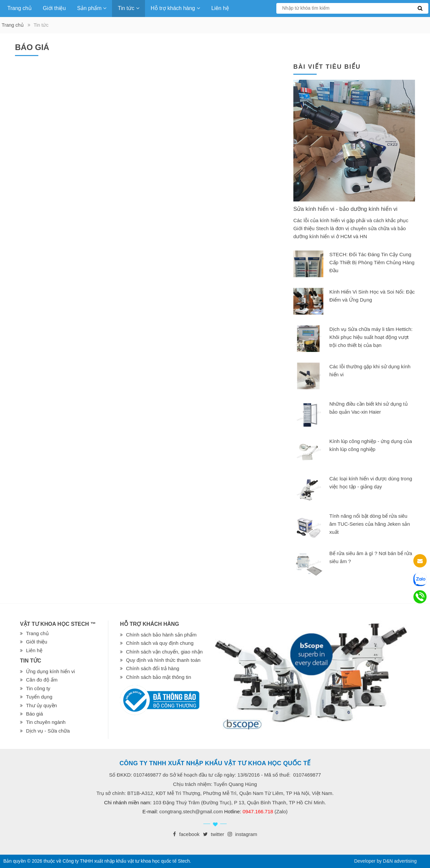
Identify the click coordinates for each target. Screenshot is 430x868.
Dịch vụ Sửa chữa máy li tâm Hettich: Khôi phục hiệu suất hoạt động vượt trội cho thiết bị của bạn (371, 337)
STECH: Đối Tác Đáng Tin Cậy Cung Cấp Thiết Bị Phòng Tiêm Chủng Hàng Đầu (372, 262)
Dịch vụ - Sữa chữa (48, 731)
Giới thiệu (54, 8)
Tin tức (128, 8)
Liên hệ (220, 8)
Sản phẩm (92, 8)
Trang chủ (19, 8)
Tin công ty (38, 688)
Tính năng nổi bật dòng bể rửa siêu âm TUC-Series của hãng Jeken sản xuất (370, 524)
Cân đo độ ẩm (42, 680)
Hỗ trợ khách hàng (175, 8)
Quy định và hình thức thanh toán (163, 660)
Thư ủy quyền (41, 705)
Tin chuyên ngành (46, 722)
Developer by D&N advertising (385, 861)
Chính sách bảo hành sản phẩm (161, 635)
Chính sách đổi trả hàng (153, 668)
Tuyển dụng (39, 697)
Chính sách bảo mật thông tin (158, 677)
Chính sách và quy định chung (160, 643)
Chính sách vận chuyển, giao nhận (164, 652)
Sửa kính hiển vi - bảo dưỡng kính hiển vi (345, 209)
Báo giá (34, 714)
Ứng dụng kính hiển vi (50, 671)
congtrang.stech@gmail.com (191, 811)
